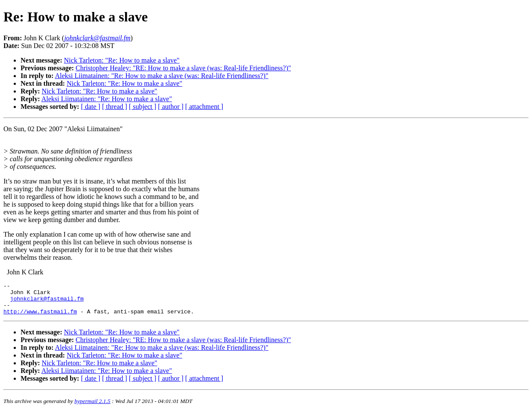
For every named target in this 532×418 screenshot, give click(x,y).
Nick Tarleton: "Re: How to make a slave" (122, 60)
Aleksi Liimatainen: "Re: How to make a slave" (106, 99)
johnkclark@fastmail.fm (47, 302)
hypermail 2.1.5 (93, 407)
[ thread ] (115, 107)
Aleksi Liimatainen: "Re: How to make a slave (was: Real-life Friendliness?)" (161, 76)
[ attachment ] (204, 107)
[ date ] (91, 107)
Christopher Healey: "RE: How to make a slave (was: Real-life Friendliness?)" (184, 68)
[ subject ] (143, 107)
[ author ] (171, 107)
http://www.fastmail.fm (40, 318)
